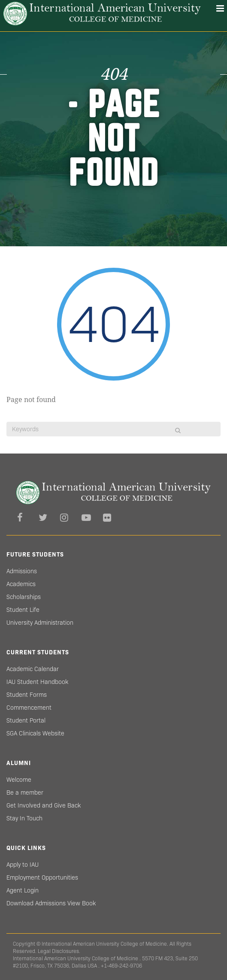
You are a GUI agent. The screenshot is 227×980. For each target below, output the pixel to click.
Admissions (22, 571)
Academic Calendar (33, 669)
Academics (21, 584)
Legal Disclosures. (59, 951)
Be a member (25, 792)
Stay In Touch (24, 818)
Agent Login (23, 890)
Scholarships (24, 597)
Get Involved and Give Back (44, 805)
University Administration (40, 623)
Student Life (23, 610)
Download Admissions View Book (51, 903)
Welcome (19, 780)
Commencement (29, 708)
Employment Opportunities (42, 877)
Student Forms (27, 695)
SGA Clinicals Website (35, 733)
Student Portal (26, 720)
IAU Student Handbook (37, 682)
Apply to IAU (23, 865)
